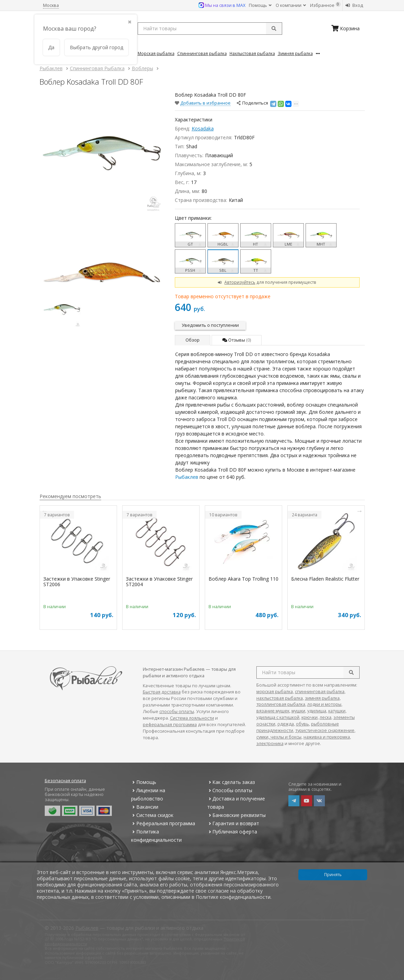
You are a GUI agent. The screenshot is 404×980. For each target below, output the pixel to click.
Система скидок (152, 815)
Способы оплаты (230, 790)
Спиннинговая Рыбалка (202, 53)
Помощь (260, 5)
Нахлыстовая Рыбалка (252, 53)
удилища (317, 711)
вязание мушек (273, 711)
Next (360, 511)
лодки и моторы (324, 704)
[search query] (210, 29)
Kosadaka (203, 128)
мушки (298, 711)
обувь (302, 724)
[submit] (274, 29)
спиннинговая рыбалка (320, 692)
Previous (45, 511)
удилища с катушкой (278, 717)
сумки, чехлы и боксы (279, 737)
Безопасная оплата (65, 781)
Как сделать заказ (231, 782)
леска (326, 717)
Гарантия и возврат (233, 823)
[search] (351, 672)
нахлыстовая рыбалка (280, 698)
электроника (270, 744)
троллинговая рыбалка (281, 704)
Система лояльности (192, 718)
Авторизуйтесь (240, 282)
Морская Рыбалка (156, 53)
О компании (291, 5)
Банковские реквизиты (236, 815)
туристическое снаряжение (325, 730)
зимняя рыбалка (322, 698)
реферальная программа (170, 725)
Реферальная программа (163, 823)
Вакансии (145, 807)
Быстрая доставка (162, 692)
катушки (337, 711)
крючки (310, 717)
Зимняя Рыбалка (295, 53)
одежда (286, 724)
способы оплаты (177, 712)
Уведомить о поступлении (210, 325)
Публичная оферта (232, 832)
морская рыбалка (275, 692)
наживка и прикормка (327, 737)
